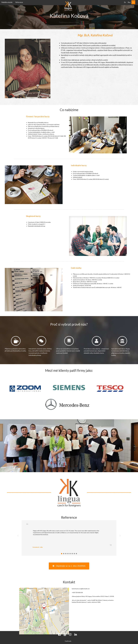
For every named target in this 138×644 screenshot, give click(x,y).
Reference (19, 2)
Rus (129, 2)
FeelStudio (68, 641)
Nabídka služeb (7, 2)
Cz (133, 2)
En (125, 2)
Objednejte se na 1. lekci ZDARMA (69, 566)
